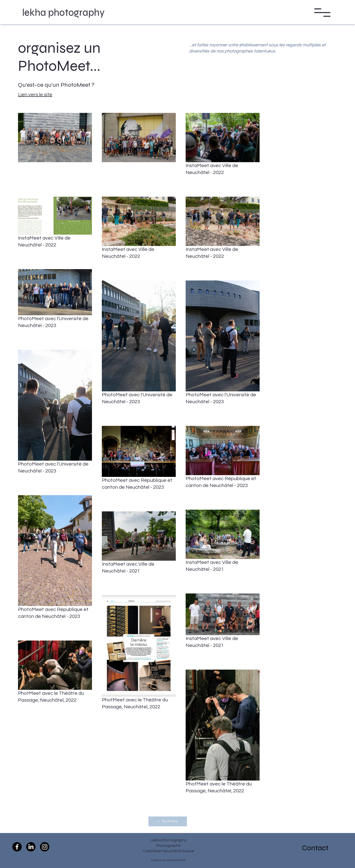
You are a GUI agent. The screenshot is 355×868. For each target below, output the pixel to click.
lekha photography (63, 13)
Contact (315, 848)
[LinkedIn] (31, 847)
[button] (322, 13)
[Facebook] (17, 847)
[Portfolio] (168, 821)
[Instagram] (45, 847)
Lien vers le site (35, 95)
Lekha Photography (168, 840)
